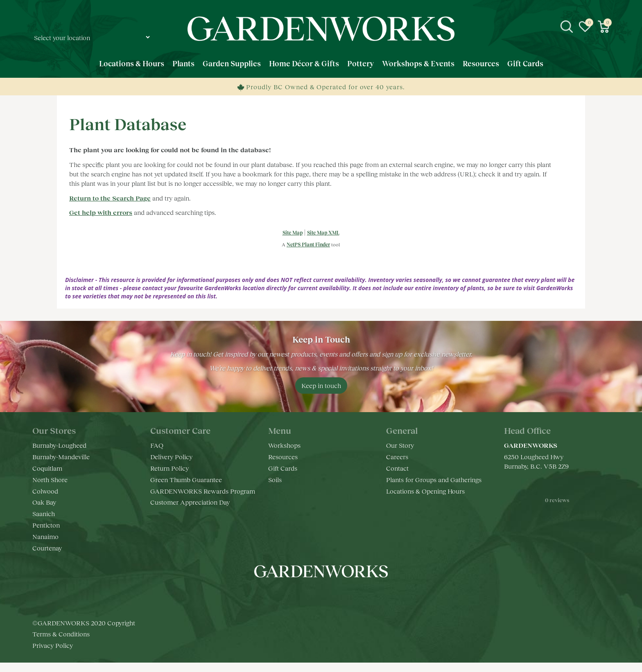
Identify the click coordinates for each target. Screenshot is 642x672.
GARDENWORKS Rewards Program (203, 491)
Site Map (293, 233)
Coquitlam (47, 468)
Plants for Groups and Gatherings (434, 479)
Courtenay (47, 548)
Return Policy (170, 468)
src (567, 27)
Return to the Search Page (110, 198)
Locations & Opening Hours (425, 491)
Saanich (44, 513)
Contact (397, 468)
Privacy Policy (53, 655)
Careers (397, 457)
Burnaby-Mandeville (61, 457)
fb (296, 596)
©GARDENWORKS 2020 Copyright (84, 632)
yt (329, 596)
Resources (283, 457)
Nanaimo (45, 536)
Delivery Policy (171, 457)
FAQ (157, 445)
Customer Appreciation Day (190, 502)
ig (313, 596)
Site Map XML (323, 233)
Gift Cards (283, 468)
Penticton (46, 525)
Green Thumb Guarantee (186, 479)
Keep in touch (321, 385)
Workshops (284, 445)
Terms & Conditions (61, 643)
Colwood (45, 491)
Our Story (400, 445)
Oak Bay (44, 502)
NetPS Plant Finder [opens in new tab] (308, 245)
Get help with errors (101, 212)
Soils (275, 479)
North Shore (50, 479)
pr (346, 596)
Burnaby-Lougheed (59, 445)
